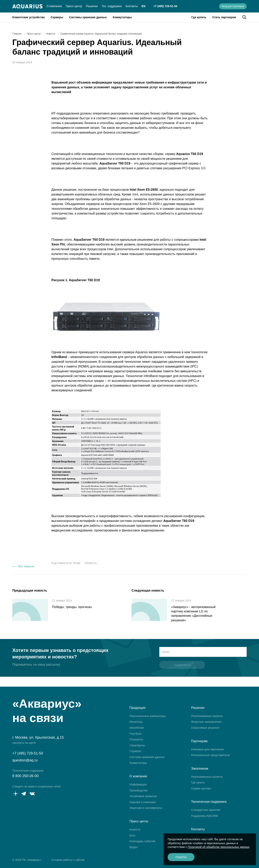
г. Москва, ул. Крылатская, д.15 (38, 737)
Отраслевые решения (205, 728)
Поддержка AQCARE (205, 816)
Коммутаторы (122, 17)
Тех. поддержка (112, 6)
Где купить (199, 17)
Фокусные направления (206, 722)
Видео (134, 847)
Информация (138, 784)
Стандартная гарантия (206, 810)
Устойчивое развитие (143, 796)
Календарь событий (142, 841)
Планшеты (136, 739)
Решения (92, 6)
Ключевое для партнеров (207, 749)
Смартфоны (137, 745)
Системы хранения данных (88, 17)
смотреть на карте (24, 743)
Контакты (131, 6)
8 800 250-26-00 (25, 776)
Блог (132, 835)
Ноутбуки (135, 734)
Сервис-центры (201, 788)
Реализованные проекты (207, 716)
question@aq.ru (25, 760)
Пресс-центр (74, 6)
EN (144, 6)
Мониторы (136, 722)
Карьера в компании (143, 802)
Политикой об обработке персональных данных (219, 847)
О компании (54, 6)
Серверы (57, 17)
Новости (135, 830)
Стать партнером (224, 17)
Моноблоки (137, 728)
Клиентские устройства (29, 17)
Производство (139, 790)
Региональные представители (210, 755)
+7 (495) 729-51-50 (165, 6)
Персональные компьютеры (148, 716)
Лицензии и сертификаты (146, 808)
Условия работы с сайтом (68, 860)
